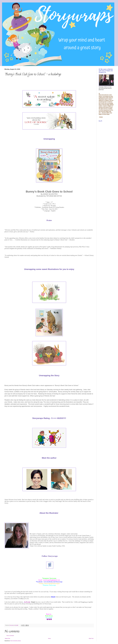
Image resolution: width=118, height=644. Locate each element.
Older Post (91, 638)
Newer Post (7, 638)
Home (49, 638)
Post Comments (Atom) (16, 641)
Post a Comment (10, 636)
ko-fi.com (27, 602)
